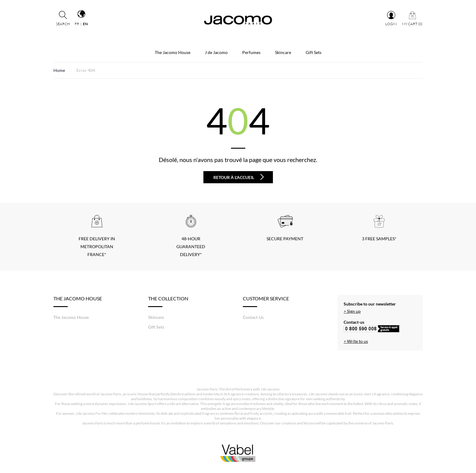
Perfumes (251, 52)
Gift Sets (314, 52)
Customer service (266, 301)
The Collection (168, 301)
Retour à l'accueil (239, 177)
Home (59, 70)
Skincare (283, 52)
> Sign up (352, 311)
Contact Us (253, 317)
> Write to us (356, 341)
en (85, 24)
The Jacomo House (173, 52)
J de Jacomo (216, 52)
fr (77, 24)
